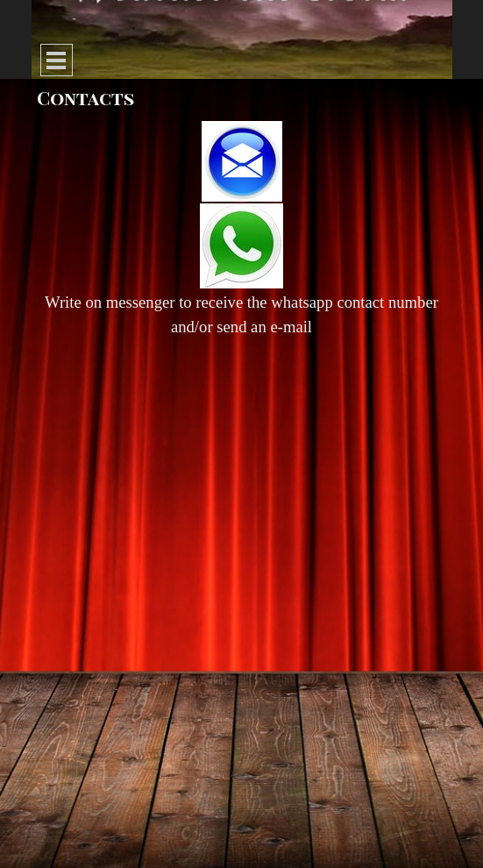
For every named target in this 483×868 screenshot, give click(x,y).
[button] (242, 162)
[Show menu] (57, 60)
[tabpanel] (242, 230)
